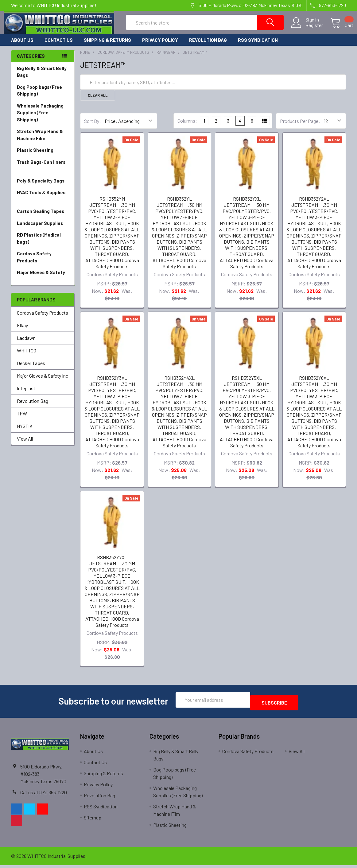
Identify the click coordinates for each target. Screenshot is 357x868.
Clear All (98, 101)
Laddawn (26, 343)
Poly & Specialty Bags (43, 186)
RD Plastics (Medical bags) (43, 244)
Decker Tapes (31, 369)
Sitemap (93, 820)
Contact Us (59, 45)
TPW (22, 419)
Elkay (22, 331)
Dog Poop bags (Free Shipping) (43, 96)
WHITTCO (27, 356)
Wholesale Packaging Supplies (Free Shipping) (43, 119)
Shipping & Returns (107, 45)
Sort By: (93, 126)
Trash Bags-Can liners (43, 171)
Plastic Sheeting (43, 156)
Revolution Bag (208, 45)
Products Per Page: (300, 126)
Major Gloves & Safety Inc (43, 381)
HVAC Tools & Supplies (43, 202)
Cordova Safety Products (43, 263)
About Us (22, 45)
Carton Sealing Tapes (43, 217)
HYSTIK (25, 432)
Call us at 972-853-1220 (44, 795)
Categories (31, 61)
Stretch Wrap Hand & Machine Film (43, 141)
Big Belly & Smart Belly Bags (42, 77)
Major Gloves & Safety (43, 282)
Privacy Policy (160, 45)
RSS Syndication (258, 45)
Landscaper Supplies (43, 229)
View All (25, 444)
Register (307, 29)
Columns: (187, 126)
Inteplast (26, 394)
